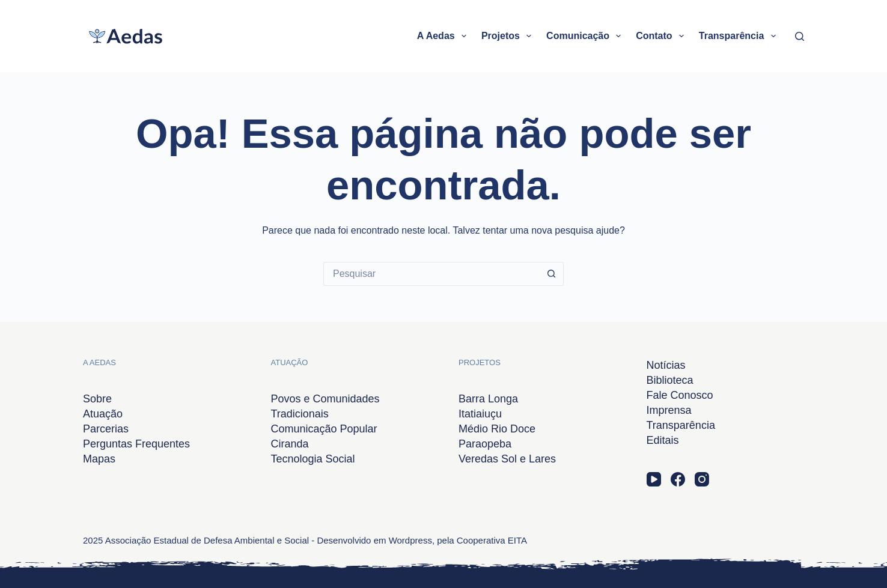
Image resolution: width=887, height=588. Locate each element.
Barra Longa (488, 399)
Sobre (97, 399)
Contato (662, 36)
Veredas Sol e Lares (507, 459)
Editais (663, 440)
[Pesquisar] (800, 36)
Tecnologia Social (313, 459)
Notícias (666, 365)
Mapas (99, 459)
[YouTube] (654, 479)
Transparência (740, 36)
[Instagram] (702, 479)
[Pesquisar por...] (431, 274)
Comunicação (586, 36)
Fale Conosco (680, 395)
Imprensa (669, 410)
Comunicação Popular (324, 429)
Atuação (103, 414)
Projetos (509, 36)
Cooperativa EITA (492, 540)
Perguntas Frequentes (136, 444)
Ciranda (290, 444)
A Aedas (444, 36)
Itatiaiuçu (480, 414)
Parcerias (106, 429)
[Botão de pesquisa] (552, 274)
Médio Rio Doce (497, 429)
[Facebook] (678, 479)
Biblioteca (670, 380)
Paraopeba (485, 444)
